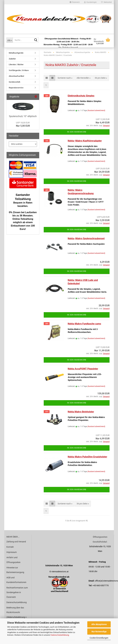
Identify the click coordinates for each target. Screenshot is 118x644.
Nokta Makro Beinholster (81, 412)
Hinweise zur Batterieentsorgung (15, 570)
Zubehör (12, 59)
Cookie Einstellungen (99, 638)
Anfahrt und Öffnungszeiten (13, 560)
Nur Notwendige (99, 632)
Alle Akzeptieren (99, 624)
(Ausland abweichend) (96, 110)
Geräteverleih (14, 82)
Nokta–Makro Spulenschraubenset (86, 238)
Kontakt (10, 547)
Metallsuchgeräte (16, 53)
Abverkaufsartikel (16, 76)
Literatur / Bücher (16, 64)
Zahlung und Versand (16, 542)
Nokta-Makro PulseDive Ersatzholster (87, 457)
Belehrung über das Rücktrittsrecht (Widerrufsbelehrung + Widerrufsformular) (17, 615)
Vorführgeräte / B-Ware (19, 70)
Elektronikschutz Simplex (81, 96)
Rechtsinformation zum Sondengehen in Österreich (17, 592)
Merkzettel (106, 2)
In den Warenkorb (77, 132)
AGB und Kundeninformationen (16, 580)
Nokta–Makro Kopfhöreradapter (85, 141)
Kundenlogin (90, 2)
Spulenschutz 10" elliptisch (23, 116)
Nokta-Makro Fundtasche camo (84, 324)
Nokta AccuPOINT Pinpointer (83, 369)
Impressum (12, 552)
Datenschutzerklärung (60, 635)
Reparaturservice (16, 88)
